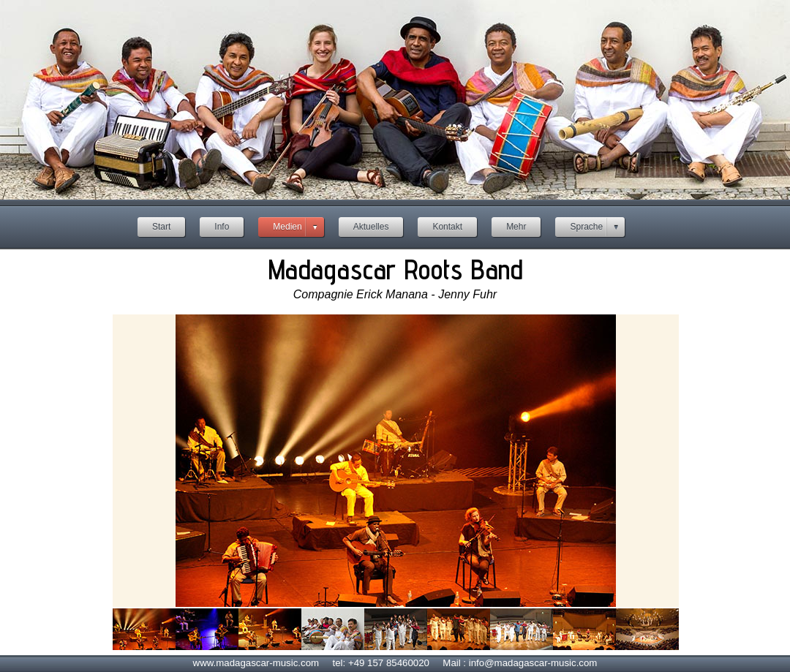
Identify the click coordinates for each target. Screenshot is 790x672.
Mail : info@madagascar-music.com (520, 663)
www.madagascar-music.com (256, 663)
